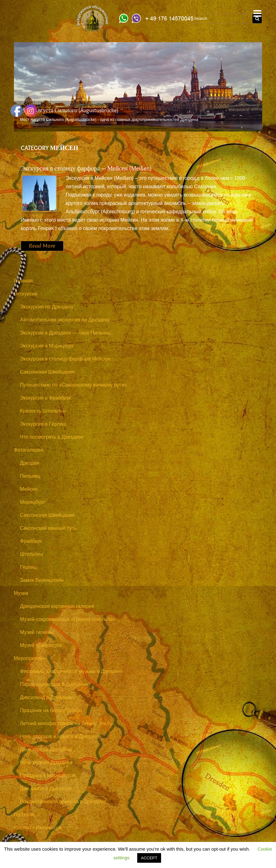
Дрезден (30, 463)
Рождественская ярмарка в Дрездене (63, 802)
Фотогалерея (29, 450)
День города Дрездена (46, 749)
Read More (42, 246)
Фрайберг (31, 541)
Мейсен (29, 489)
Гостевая (24, 815)
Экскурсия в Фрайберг (46, 398)
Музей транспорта (41, 645)
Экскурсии (26, 294)
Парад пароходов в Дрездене (54, 684)
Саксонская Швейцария (47, 372)
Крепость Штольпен (43, 411)
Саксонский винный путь (48, 528)
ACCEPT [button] (149, 858)
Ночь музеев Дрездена (46, 762)
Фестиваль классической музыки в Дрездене (72, 671)
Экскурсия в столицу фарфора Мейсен (65, 359)
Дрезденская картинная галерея (57, 606)
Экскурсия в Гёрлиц (43, 424)
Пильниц (30, 476)
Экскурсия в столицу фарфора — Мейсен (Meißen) (86, 168)
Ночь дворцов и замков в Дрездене (61, 736)
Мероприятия (29, 658)
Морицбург (33, 502)
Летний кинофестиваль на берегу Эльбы (67, 723)
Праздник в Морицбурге (48, 775)
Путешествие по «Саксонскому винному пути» (74, 385)
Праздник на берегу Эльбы (51, 710)
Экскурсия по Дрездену (47, 307)
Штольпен (32, 554)
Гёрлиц (28, 567)
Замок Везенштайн (42, 580)
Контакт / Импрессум (38, 828)
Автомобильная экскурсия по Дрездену (65, 320)
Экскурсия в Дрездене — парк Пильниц (66, 333)
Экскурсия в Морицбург (47, 346)
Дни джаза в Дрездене (46, 788)
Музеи (21, 593)
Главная (23, 281)
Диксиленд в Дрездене (46, 697)
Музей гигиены (37, 632)
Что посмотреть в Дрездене (52, 437)
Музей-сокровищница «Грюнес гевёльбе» (68, 619)
